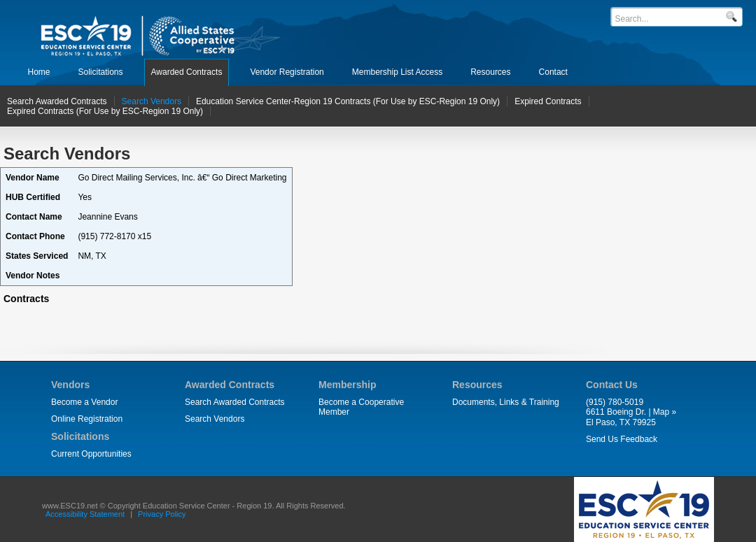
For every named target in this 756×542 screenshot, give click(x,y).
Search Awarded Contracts (235, 402)
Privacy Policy (162, 514)
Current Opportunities (91, 454)
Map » (665, 412)
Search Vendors (215, 419)
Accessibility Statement (85, 514)
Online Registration (87, 419)
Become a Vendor (84, 402)
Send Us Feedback (622, 439)
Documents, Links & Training (506, 402)
